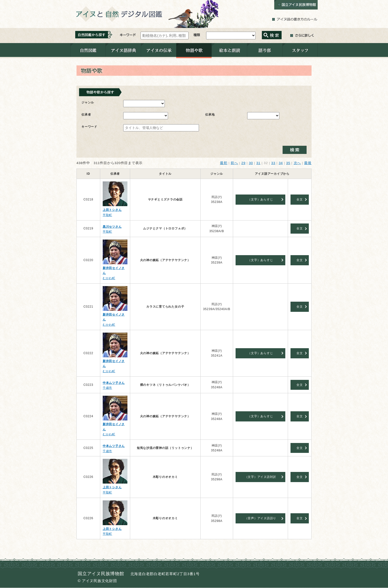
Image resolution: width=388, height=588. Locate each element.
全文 (300, 199)
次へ (297, 163)
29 (243, 163)
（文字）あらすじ (260, 199)
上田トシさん (112, 210)
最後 (308, 163)
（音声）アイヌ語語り (261, 518)
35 (288, 163)
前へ (234, 163)
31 (258, 163)
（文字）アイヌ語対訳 (261, 477)
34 (281, 163)
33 (273, 163)
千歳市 (107, 388)
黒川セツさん (112, 227)
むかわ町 (109, 278)
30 (251, 163)
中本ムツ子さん (114, 383)
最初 (224, 163)
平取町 (107, 215)
